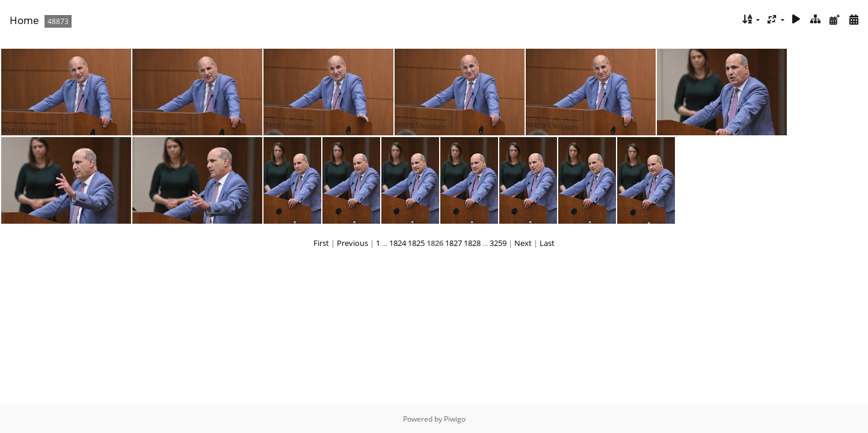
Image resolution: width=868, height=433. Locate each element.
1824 (398, 243)
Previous (352, 243)
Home (24, 20)
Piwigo (455, 419)
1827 (454, 243)
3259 (498, 243)
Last (547, 243)
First (321, 243)
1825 (416, 243)
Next (523, 243)
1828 (472, 243)
